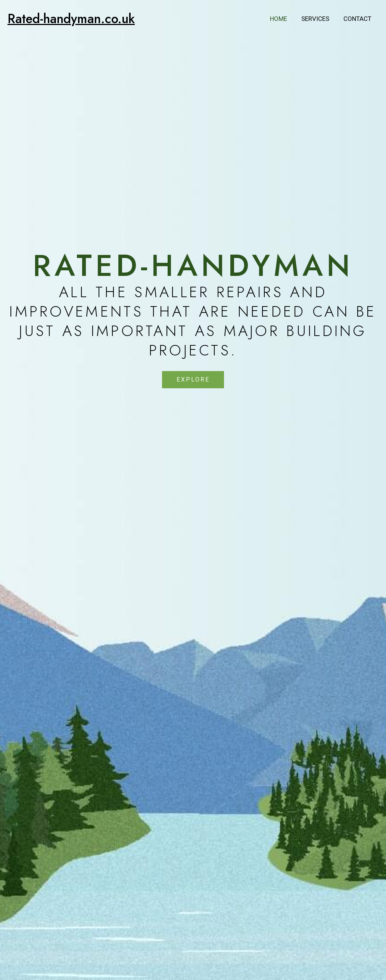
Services (317, 19)
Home (282, 19)
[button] (193, 380)
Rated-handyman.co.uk (71, 19)
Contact (358, 19)
